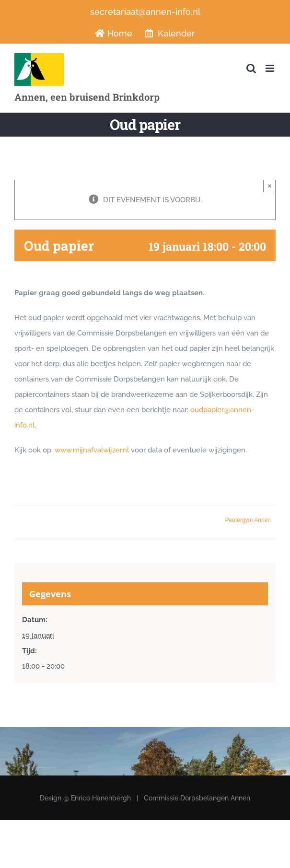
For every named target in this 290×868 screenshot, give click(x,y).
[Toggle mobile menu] (271, 68)
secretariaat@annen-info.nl (145, 12)
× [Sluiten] (270, 186)
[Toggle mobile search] (251, 68)
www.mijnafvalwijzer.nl (92, 450)
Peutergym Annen (248, 520)
